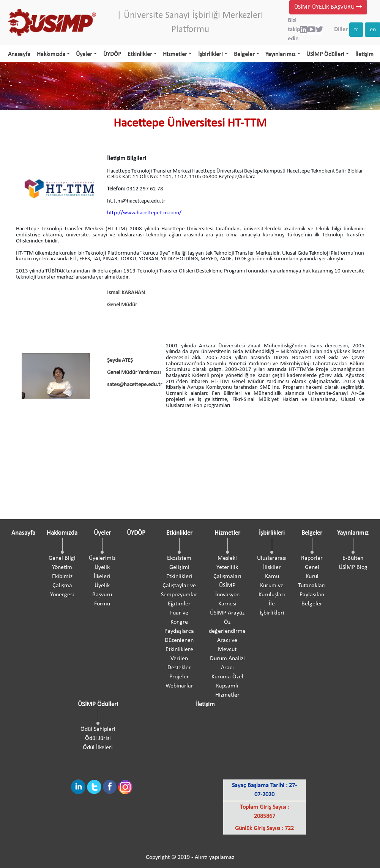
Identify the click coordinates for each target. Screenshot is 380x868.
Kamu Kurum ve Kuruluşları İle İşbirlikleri (272, 595)
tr (356, 30)
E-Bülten (353, 558)
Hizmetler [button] (175, 54)
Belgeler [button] (244, 54)
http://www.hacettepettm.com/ (144, 213)
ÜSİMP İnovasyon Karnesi (227, 595)
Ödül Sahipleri (98, 729)
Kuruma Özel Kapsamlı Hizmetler (227, 686)
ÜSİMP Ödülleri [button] (325, 54)
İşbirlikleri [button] (210, 54)
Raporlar (312, 558)
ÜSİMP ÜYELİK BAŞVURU (328, 7)
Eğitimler (179, 604)
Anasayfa (19, 54)
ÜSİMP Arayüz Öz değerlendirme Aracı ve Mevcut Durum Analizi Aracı (227, 640)
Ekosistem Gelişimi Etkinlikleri (179, 567)
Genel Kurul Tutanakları (312, 577)
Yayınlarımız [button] (280, 54)
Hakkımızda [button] (51, 54)
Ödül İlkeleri (98, 748)
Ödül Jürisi (98, 738)
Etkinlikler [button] (140, 54)
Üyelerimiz (102, 558)
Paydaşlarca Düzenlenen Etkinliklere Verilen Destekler (179, 649)
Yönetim (62, 567)
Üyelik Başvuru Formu (102, 595)
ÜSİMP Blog (353, 567)
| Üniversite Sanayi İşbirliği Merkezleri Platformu (190, 23)
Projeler (179, 677)
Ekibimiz (62, 577)
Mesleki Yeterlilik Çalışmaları (227, 567)
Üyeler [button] (84, 54)
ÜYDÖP (112, 54)
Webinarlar (179, 686)
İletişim (364, 54)
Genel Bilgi (62, 558)
